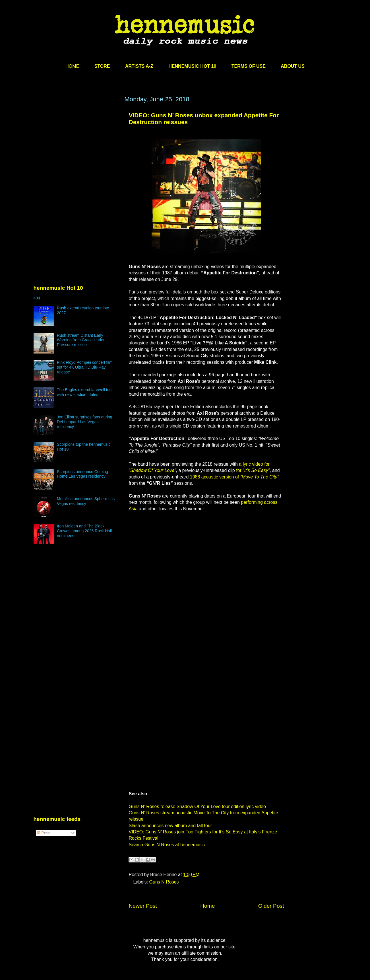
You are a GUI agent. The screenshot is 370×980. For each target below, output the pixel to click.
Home (207, 906)
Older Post (271, 906)
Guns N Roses (164, 882)
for (253, 470)
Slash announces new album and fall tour (170, 826)
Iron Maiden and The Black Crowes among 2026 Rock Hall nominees (84, 531)
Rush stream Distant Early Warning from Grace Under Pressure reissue (81, 340)
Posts (44, 833)
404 (37, 298)
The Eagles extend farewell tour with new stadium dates (85, 392)
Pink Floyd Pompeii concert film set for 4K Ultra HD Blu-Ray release (85, 367)
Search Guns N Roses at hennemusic (167, 845)
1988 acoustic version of (234, 477)
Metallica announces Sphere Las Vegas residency (86, 501)
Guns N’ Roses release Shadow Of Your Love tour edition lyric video (197, 807)
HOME (72, 66)
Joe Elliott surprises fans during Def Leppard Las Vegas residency (85, 422)
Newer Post (143, 906)
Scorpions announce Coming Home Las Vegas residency (82, 474)
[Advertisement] (76, 150)
